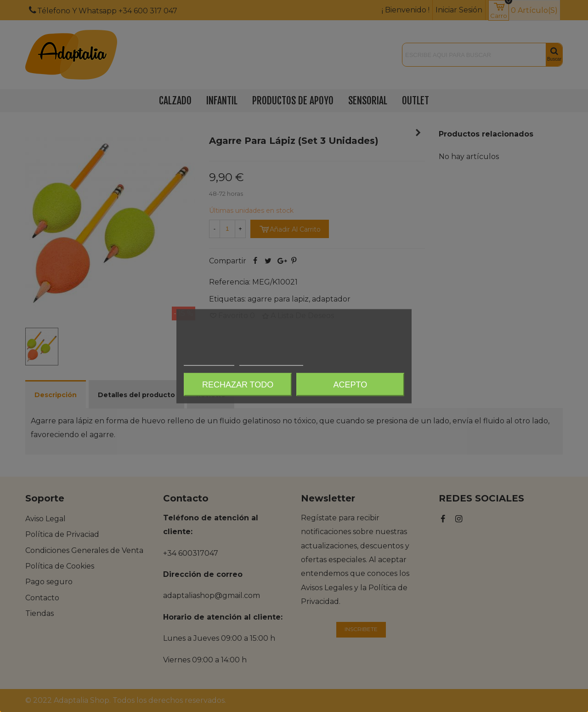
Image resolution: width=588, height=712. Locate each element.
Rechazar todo (238, 384)
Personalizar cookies (271, 361)
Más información (209, 361)
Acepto (351, 384)
